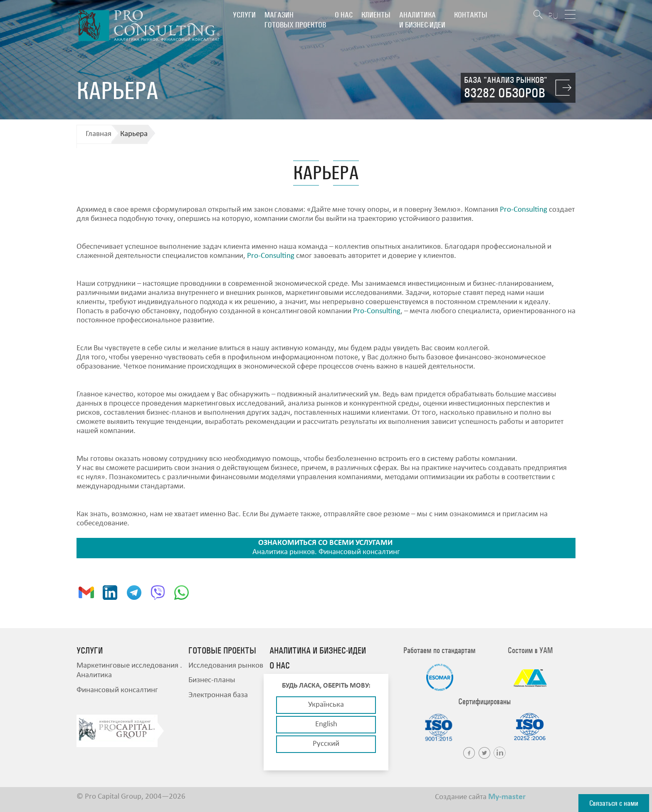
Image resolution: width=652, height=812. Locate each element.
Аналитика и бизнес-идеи (422, 20)
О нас (344, 15)
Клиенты (376, 15)
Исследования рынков (226, 666)
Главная (99, 134)
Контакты (471, 15)
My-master (507, 797)
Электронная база (218, 695)
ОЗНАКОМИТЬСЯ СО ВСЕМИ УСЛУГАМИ (325, 543)
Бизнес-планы (212, 680)
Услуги (244, 15)
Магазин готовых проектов (295, 20)
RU (553, 16)
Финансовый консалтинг (117, 690)
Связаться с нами (614, 803)
